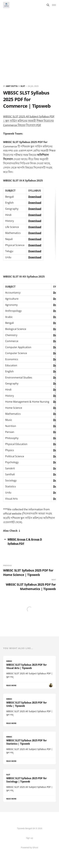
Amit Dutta (12, 86)
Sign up (30, 838)
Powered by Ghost (30, 847)
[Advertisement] (29, 41)
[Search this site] (48, 5)
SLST (23, 86)
